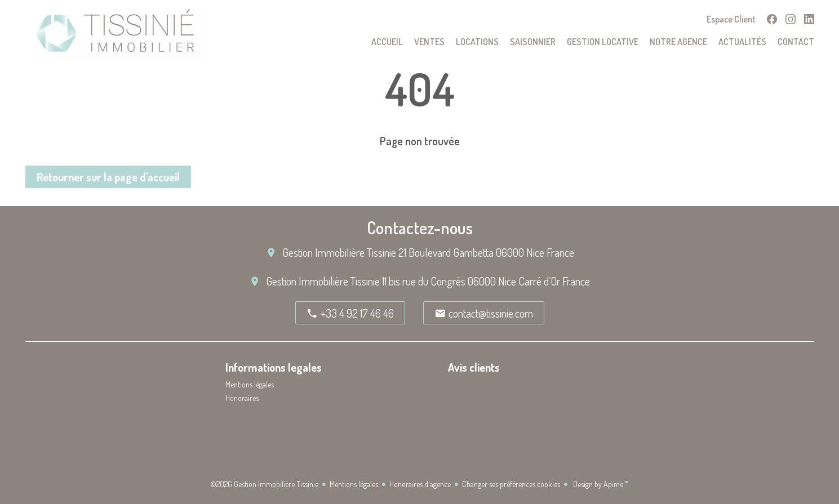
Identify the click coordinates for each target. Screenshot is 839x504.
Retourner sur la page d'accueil (108, 177)
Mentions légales (354, 484)
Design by (600, 484)
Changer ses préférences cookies (511, 484)
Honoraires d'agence (420, 484)
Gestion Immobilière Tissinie (339, 252)
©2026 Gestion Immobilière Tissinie (264, 484)
